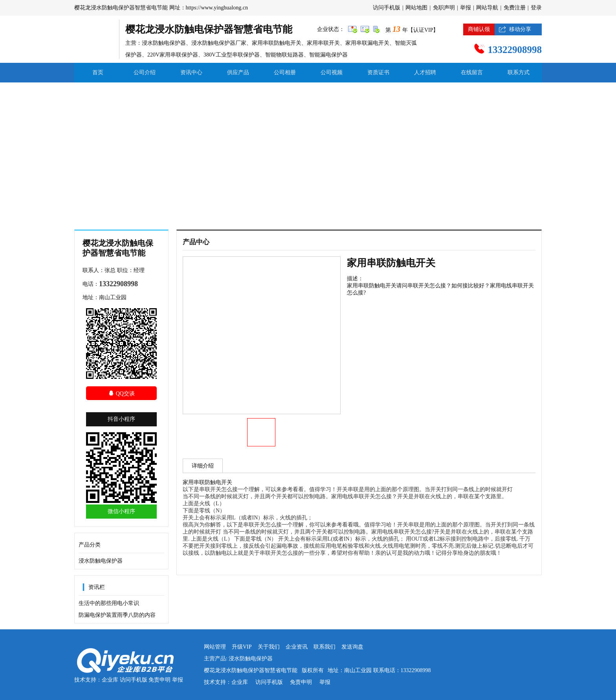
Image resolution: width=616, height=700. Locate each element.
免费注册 (515, 8)
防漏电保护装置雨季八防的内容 (117, 615)
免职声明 (444, 8)
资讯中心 (191, 72)
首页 (98, 72)
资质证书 (378, 72)
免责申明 (159, 680)
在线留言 (472, 72)
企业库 (110, 680)
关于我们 (269, 647)
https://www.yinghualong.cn (217, 8)
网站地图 (416, 8)
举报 (466, 8)
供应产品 (238, 72)
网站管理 (215, 647)
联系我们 (324, 647)
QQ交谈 (121, 393)
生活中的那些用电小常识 (109, 603)
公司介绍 (145, 72)
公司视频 (332, 72)
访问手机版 (387, 8)
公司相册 (285, 72)
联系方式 (519, 72)
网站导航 (487, 8)
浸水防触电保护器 (101, 561)
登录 (536, 8)
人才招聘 (425, 72)
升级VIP (242, 647)
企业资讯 (297, 647)
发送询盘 (352, 647)
